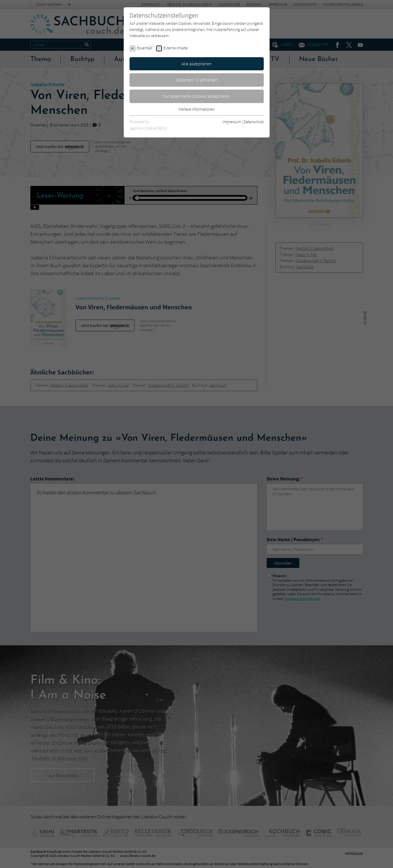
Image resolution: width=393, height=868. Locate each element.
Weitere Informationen (197, 109)
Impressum (232, 122)
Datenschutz (254, 122)
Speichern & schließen (197, 80)
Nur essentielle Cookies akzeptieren (196, 96)
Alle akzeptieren (197, 64)
